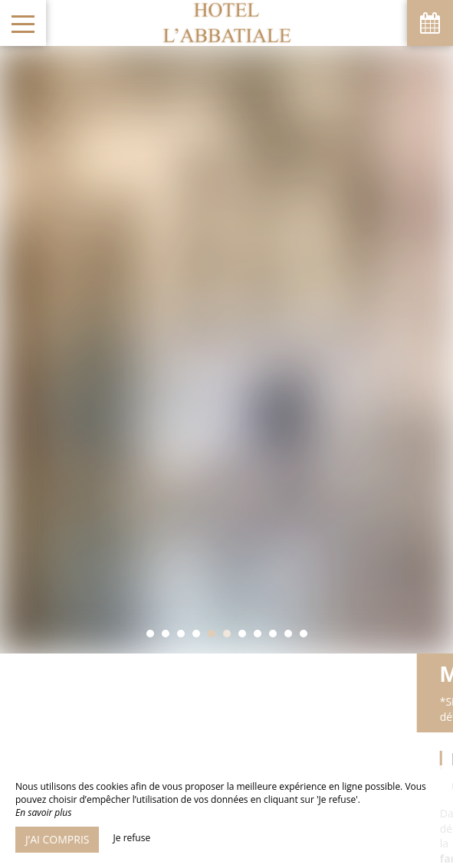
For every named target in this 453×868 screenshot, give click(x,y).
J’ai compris (57, 839)
